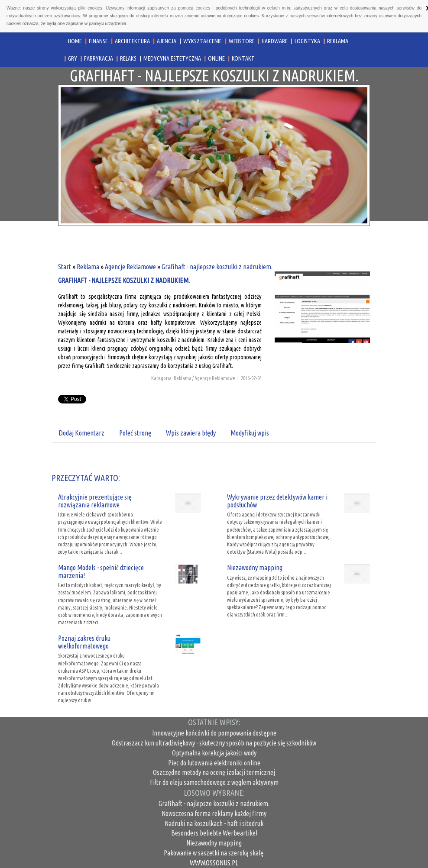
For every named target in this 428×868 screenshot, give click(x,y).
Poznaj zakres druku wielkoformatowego (84, 642)
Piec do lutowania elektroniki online (214, 763)
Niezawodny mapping (255, 568)
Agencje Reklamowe (130, 267)
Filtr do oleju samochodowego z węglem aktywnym (214, 782)
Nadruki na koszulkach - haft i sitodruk (214, 823)
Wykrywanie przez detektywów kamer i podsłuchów (277, 501)
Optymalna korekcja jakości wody (214, 753)
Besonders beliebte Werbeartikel (214, 833)
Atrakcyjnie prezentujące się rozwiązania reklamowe (95, 501)
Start (65, 267)
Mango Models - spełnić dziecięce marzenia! (101, 571)
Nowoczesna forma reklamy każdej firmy (214, 813)
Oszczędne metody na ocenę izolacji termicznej (214, 772)
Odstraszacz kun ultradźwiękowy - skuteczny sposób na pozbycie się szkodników (214, 743)
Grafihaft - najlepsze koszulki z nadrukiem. (217, 267)
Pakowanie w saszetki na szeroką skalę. (214, 853)
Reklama (88, 267)
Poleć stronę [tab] (135, 433)
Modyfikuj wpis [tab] (250, 433)
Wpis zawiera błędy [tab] (191, 433)
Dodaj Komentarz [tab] (81, 433)
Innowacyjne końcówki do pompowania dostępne (214, 733)
